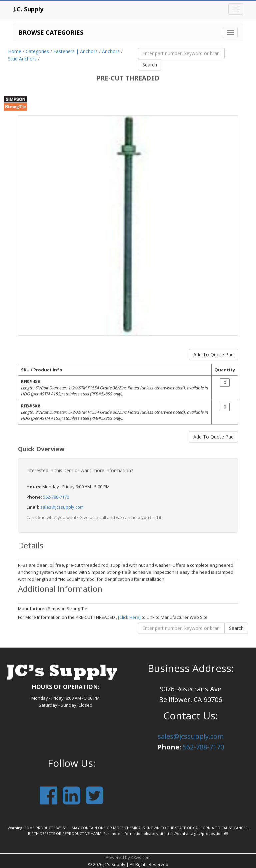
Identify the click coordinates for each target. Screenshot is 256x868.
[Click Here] (129, 617)
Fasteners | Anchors (75, 51)
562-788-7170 (56, 497)
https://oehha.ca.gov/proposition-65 (196, 833)
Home (15, 51)
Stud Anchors (22, 59)
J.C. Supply (28, 9)
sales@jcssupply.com (62, 507)
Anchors (111, 51)
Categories (37, 51)
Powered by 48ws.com (128, 857)
